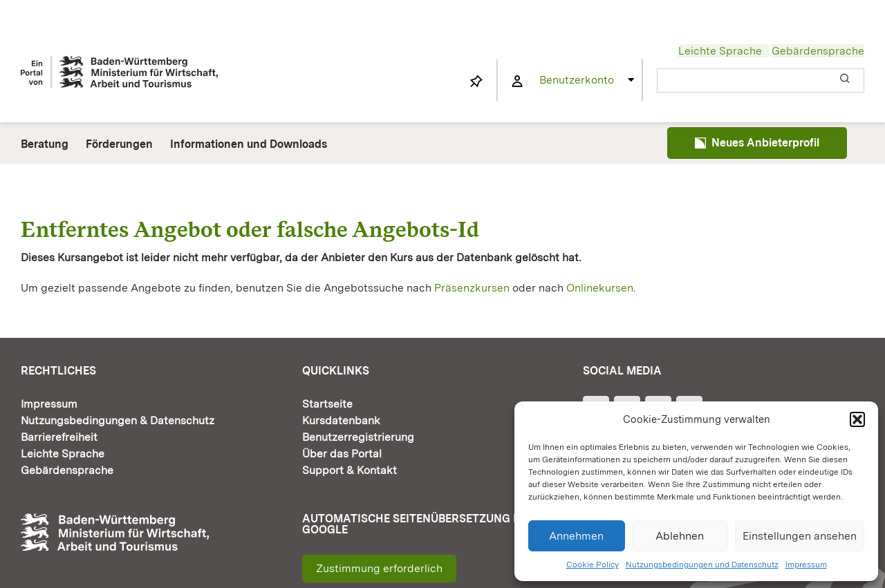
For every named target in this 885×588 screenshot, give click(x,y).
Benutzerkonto (577, 80)
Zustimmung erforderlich (379, 568)
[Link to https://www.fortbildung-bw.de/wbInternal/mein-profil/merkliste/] (476, 82)
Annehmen (576, 536)
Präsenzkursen (472, 288)
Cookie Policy (593, 565)
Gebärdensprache (818, 51)
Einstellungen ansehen (800, 536)
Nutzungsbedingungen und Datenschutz (702, 565)
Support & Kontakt (350, 470)
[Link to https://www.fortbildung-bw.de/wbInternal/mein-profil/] (517, 82)
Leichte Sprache (720, 51)
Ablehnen (680, 536)
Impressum (806, 565)
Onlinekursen (600, 288)
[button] (857, 419)
